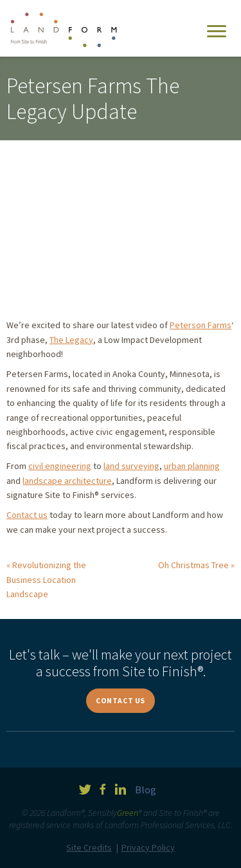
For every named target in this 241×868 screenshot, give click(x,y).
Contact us (27, 515)
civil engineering (60, 466)
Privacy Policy (148, 847)
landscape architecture (67, 481)
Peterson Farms (201, 325)
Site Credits (89, 847)
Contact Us (121, 700)
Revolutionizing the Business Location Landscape (46, 579)
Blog (146, 790)
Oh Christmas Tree (193, 565)
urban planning (192, 466)
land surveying (131, 466)
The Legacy (71, 340)
